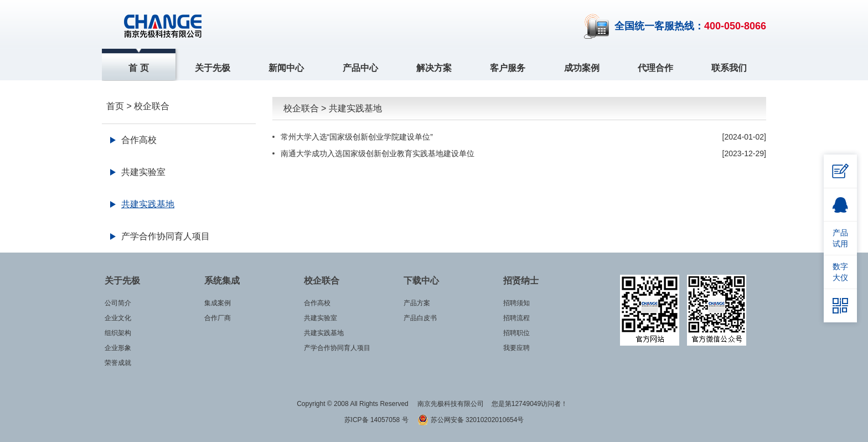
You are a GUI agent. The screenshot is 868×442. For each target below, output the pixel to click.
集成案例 (218, 303)
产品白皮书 (420, 318)
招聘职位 (516, 333)
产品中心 (360, 68)
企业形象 (118, 348)
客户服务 (508, 68)
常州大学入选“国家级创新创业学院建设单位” (357, 137)
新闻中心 (286, 68)
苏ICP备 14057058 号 (377, 420)
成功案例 (582, 68)
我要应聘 (516, 348)
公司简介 (118, 303)
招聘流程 (516, 318)
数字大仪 (840, 272)
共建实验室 (143, 172)
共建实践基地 (148, 204)
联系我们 (729, 68)
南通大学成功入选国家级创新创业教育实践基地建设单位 (378, 153)
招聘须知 (516, 303)
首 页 (138, 68)
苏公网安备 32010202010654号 (471, 420)
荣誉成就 (118, 363)
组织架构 (118, 333)
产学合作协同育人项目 (166, 236)
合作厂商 (218, 318)
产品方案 (417, 303)
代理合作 (655, 68)
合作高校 (139, 140)
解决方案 (434, 68)
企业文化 (118, 318)
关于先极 (213, 68)
